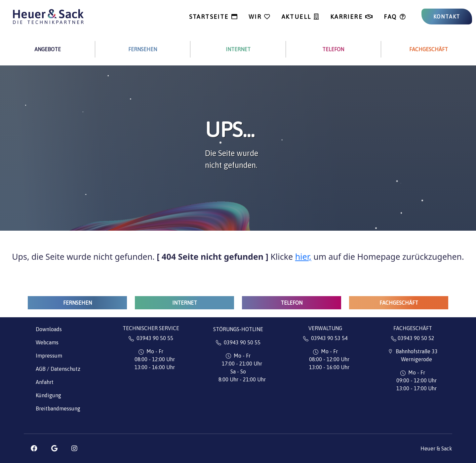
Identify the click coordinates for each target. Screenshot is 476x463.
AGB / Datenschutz (58, 369)
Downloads (49, 329)
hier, (303, 256)
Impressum (49, 356)
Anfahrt (45, 382)
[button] (34, 448)
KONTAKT (447, 17)
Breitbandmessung (58, 408)
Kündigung (48, 395)
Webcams (47, 342)
